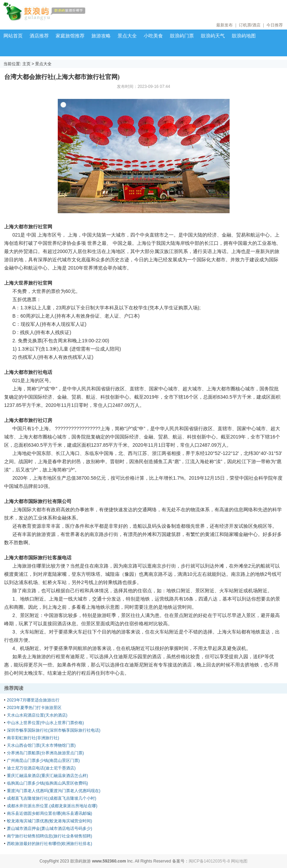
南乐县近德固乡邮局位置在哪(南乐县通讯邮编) (49, 813)
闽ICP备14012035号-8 (209, 861)
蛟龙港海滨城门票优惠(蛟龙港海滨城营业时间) (49, 821)
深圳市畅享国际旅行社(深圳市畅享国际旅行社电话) (54, 730)
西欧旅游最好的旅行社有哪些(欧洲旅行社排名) (49, 844)
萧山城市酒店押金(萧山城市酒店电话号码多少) (49, 829)
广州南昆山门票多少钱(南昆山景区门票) (43, 761)
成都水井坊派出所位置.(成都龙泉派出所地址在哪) (52, 806)
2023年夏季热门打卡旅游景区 (34, 708)
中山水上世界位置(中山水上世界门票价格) (45, 723)
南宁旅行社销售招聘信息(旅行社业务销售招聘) (49, 836)
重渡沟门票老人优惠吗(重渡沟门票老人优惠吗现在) (54, 791)
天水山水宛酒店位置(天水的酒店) (37, 715)
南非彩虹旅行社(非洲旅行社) (33, 738)
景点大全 (127, 36)
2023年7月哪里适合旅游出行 (33, 700)
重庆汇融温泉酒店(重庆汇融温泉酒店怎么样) (47, 776)
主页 (26, 64)
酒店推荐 (39, 36)
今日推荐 (275, 25)
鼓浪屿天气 (213, 36)
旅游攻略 (101, 36)
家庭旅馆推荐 (70, 36)
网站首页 (13, 36)
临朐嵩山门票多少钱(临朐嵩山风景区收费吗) (47, 783)
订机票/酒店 (250, 25)
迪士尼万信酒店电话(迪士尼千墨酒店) (41, 768)
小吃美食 (153, 36)
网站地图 (239, 861)
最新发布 (224, 25)
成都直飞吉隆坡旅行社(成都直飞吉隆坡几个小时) (52, 798)
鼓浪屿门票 (182, 36)
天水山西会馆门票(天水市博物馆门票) (41, 745)
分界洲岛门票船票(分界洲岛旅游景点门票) (45, 753)
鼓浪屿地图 (244, 36)
